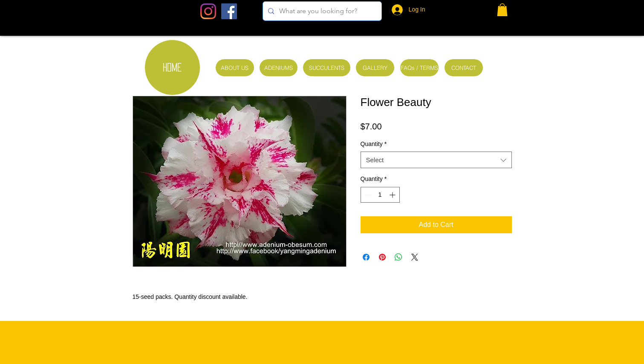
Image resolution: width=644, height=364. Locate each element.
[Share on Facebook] (366, 257)
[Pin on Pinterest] (382, 257)
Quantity (374, 144)
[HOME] (172, 67)
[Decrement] (367, 195)
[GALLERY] (375, 68)
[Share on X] (415, 257)
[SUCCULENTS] (327, 68)
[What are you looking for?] (321, 11)
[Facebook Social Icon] (229, 11)
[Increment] (393, 195)
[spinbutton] (380, 195)
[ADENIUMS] (279, 68)
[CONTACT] (464, 68)
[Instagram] (208, 11)
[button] (502, 10)
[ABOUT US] (235, 68)
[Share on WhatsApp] (399, 257)
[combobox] (436, 160)
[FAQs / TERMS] (419, 68)
